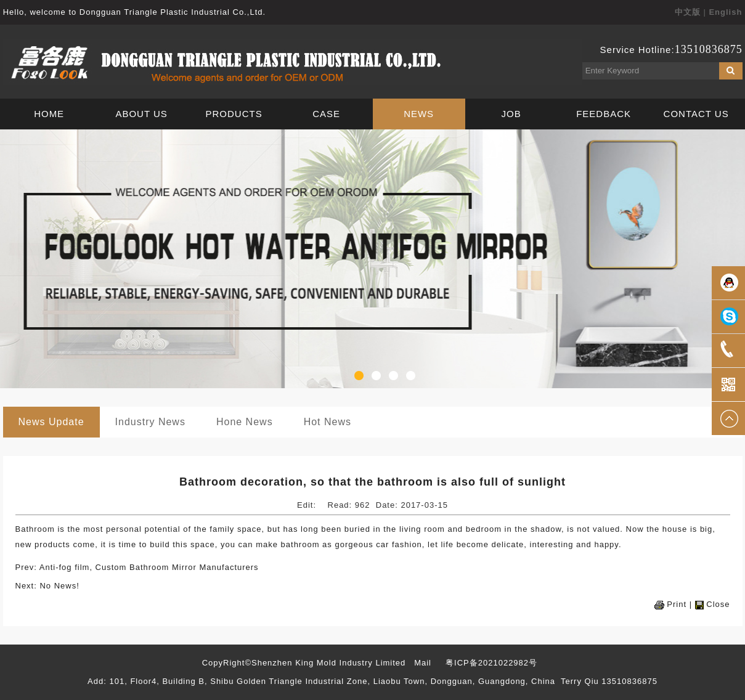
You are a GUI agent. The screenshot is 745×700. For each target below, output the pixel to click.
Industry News (150, 422)
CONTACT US (696, 114)
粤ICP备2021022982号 (491, 663)
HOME (49, 114)
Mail (423, 663)
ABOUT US (141, 114)
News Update (51, 422)
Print (677, 604)
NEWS (419, 114)
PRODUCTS (234, 114)
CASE (326, 114)
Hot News (328, 422)
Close (718, 604)
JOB (511, 114)
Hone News (245, 422)
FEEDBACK (604, 114)
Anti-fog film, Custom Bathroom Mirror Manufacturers (149, 567)
